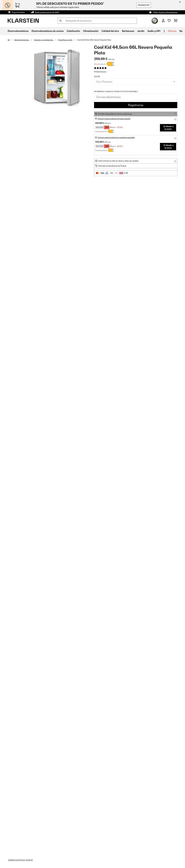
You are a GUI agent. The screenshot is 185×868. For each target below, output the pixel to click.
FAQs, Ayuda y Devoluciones (165, 12)
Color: (97, 76)
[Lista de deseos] (169, 21)
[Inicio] (11, 40)
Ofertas (172, 31)
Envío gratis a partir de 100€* (47, 12)
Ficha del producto (100, 64)
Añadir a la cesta (168, 128)
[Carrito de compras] (176, 21)
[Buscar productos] (97, 21)
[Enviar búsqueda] (61, 21)
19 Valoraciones (100, 72)
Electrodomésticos (22, 40)
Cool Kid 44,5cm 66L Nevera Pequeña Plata (94, 40)
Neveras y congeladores (44, 40)
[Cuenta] (163, 21)
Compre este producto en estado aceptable (116, 137)
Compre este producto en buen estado (114, 119)
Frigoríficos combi (65, 40)
